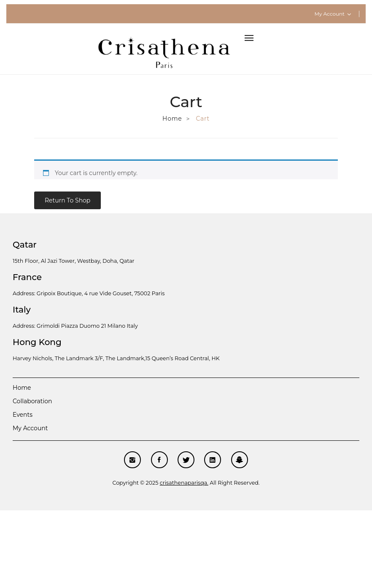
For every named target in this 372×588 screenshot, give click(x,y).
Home (172, 119)
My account (30, 428)
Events (23, 415)
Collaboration (32, 401)
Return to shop (67, 200)
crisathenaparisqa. (184, 483)
